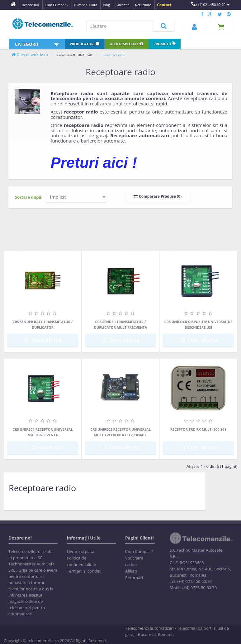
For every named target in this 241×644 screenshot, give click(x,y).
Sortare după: (29, 197)
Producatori (85, 44)
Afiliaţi (131, 571)
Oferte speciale (126, 44)
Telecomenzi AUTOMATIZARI (74, 55)
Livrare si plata (81, 551)
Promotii (165, 44)
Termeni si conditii (84, 571)
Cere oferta (43, 340)
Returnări (134, 578)
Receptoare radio (114, 55)
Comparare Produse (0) (158, 196)
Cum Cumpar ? (139, 551)
